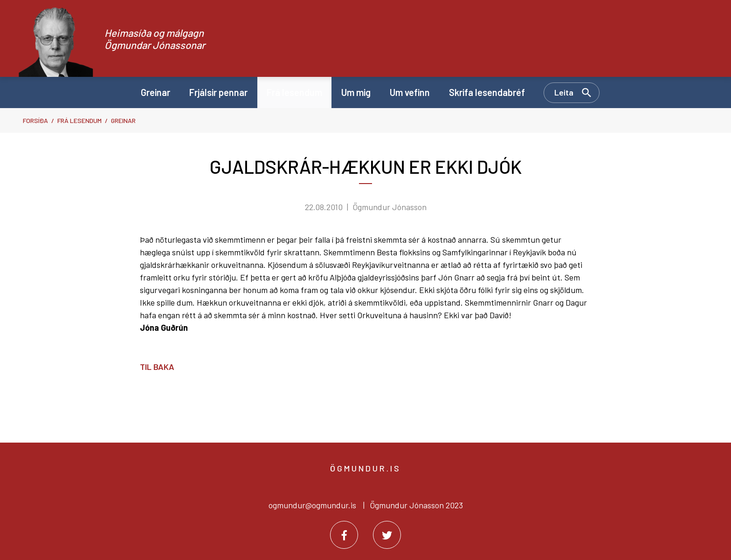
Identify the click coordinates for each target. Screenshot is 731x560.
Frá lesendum (79, 120)
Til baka (157, 367)
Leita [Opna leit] (564, 92)
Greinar (123, 120)
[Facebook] (344, 535)
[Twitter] (387, 535)
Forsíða (35, 120)
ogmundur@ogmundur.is (312, 505)
